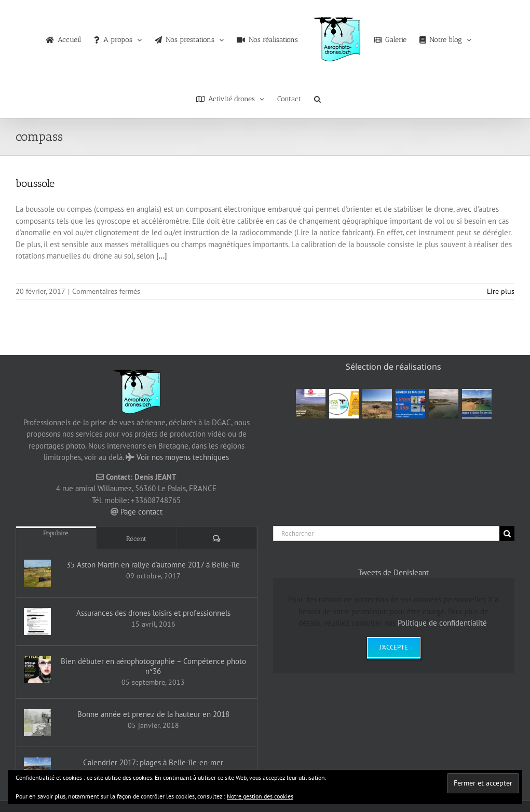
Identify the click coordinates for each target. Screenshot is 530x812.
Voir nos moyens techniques (183, 457)
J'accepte (394, 647)
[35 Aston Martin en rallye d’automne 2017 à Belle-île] (37, 573)
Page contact (141, 512)
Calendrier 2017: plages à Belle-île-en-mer (153, 762)
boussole (35, 183)
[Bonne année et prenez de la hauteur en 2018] (37, 723)
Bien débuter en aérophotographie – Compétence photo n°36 (153, 666)
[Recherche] (507, 533)
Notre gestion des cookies (260, 796)
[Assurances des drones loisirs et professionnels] (37, 621)
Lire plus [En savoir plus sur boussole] (501, 291)
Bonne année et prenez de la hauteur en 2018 (153, 714)
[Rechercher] (386, 533)
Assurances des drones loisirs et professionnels (153, 613)
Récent (136, 539)
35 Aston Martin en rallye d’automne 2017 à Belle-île (153, 565)
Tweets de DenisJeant (393, 572)
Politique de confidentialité (442, 623)
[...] (162, 256)
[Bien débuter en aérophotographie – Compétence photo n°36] (37, 670)
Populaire (56, 533)
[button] (317, 97)
